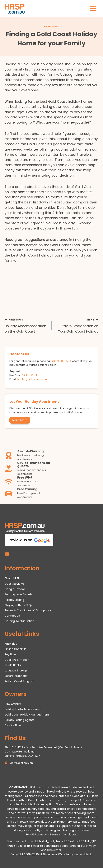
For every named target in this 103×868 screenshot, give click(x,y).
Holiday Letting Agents (19, 720)
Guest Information (17, 660)
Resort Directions (16, 676)
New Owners (13, 704)
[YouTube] (7, 554)
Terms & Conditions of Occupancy (28, 610)
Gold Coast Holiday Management (27, 715)
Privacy (91, 846)
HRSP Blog (11, 644)
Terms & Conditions (63, 834)
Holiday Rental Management (24, 709)
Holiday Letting (14, 600)
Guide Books (13, 665)
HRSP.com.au (38, 787)
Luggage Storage (16, 670)
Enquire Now (13, 725)
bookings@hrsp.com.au (32, 379)
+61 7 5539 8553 (61, 361)
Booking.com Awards (18, 594)
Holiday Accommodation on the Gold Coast (26, 325)
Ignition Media (83, 854)
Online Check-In (16, 649)
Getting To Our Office (19, 621)
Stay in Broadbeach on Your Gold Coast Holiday (77, 325)
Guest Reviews (14, 584)
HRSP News (51, 27)
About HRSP (12, 578)
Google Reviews (15, 589)
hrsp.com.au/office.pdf (64, 800)
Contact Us (12, 616)
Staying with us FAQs (18, 605)
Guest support (16, 841)
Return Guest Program (20, 681)
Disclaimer (54, 850)
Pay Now (10, 654)
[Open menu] (93, 9)
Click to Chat (29, 375)
